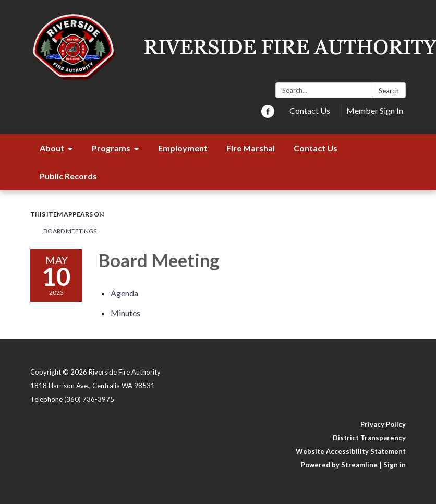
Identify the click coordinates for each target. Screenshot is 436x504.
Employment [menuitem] (183, 148)
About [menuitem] (52, 148)
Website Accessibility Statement (351, 451)
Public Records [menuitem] (68, 176)
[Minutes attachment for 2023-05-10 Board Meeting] (125, 313)
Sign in (395, 465)
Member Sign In (375, 110)
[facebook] (268, 115)
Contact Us (310, 110)
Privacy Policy (383, 424)
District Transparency (369, 438)
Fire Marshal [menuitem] (251, 148)
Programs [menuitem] (111, 148)
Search (389, 91)
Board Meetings (70, 231)
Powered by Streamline (339, 465)
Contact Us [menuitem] (316, 148)
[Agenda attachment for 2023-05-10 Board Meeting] (124, 293)
